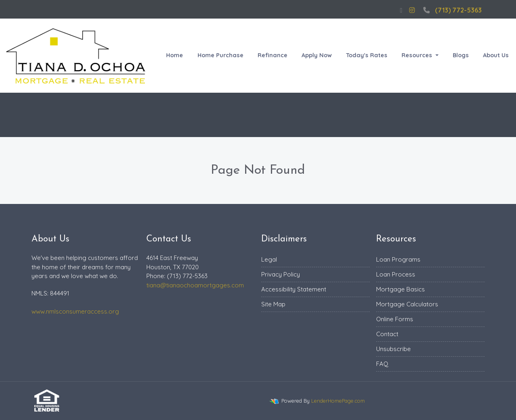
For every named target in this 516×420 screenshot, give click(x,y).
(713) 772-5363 (451, 10)
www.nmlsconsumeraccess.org (75, 311)
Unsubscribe (393, 349)
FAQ (382, 364)
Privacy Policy (281, 274)
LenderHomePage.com (338, 401)
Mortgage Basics (401, 289)
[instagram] (412, 10)
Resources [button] (418, 55)
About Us (496, 55)
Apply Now (317, 55)
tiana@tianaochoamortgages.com (195, 285)
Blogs (461, 55)
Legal (269, 259)
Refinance (273, 55)
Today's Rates (367, 55)
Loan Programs (398, 259)
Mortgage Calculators (407, 304)
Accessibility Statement (294, 289)
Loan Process (396, 274)
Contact (387, 334)
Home (175, 55)
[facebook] (401, 10)
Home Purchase (221, 55)
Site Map (273, 304)
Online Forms (395, 319)
